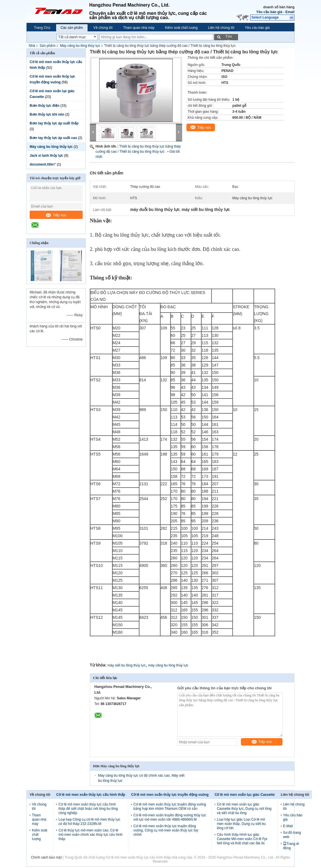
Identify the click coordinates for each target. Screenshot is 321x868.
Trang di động (291, 846)
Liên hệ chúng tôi (221, 28)
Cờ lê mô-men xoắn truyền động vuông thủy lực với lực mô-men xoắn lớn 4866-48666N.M (170, 817)
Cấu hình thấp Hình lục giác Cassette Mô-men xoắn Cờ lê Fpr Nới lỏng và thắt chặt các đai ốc (242, 839)
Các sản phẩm (72, 28)
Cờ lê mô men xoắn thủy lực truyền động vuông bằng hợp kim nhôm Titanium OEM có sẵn (170, 806)
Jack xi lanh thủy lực (46, 156)
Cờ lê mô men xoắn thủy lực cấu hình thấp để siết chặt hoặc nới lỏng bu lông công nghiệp (88, 809)
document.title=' (43, 164)
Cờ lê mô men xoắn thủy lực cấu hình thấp (91, 795)
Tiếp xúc (56, 215)
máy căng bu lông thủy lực (168, 665)
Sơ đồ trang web (292, 835)
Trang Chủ (42, 28)
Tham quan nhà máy (139, 28)
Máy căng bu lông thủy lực (80, 46)
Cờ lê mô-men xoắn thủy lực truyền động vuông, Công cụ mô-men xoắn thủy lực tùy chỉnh (166, 830)
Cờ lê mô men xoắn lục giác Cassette (245, 795)
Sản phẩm (47, 46)
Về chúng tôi (103, 28)
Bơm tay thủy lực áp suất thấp (54, 123)
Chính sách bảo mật (46, 857)
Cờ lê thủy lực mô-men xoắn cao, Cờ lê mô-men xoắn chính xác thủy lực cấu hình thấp (90, 835)
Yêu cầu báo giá (269, 12)
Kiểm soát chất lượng (181, 28)
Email (290, 12)
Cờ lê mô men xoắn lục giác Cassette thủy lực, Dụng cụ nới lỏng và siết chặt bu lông (244, 809)
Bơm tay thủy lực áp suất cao (53, 138)
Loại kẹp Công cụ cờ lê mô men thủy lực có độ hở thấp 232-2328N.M (89, 822)
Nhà (32, 46)
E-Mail (288, 826)
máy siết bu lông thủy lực (127, 665)
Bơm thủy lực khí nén (47, 114)
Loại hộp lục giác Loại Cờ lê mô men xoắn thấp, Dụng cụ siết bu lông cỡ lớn (241, 824)
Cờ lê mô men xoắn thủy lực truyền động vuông (170, 795)
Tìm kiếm (228, 37)
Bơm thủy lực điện (44, 106)
